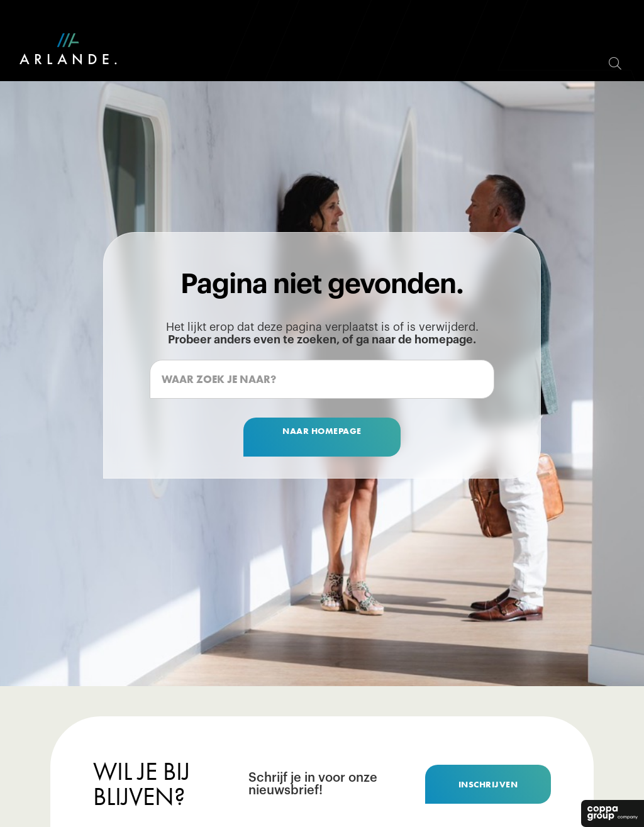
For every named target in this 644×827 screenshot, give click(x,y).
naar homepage (322, 431)
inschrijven (488, 784)
